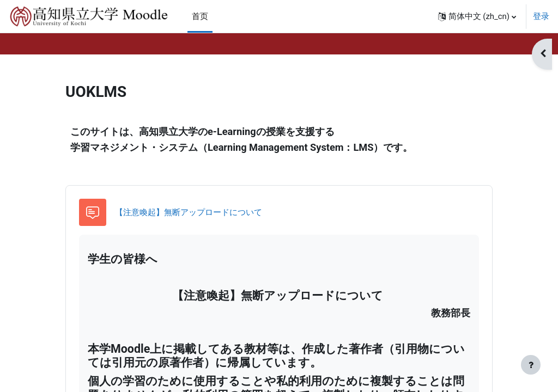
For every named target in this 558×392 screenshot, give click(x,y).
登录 (541, 16)
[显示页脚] (531, 365)
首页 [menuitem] (200, 16)
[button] (477, 16)
